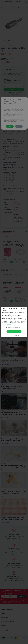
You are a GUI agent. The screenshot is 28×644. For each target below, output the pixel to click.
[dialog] (14, 322)
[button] (14, 327)
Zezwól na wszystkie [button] (14, 331)
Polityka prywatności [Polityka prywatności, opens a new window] (6, 324)
